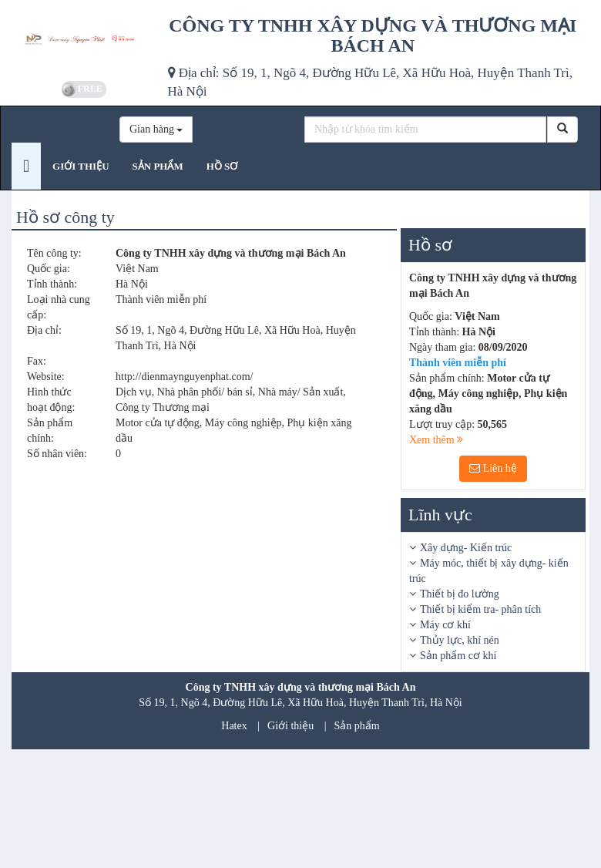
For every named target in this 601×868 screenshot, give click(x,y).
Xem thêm (436, 440)
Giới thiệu (290, 726)
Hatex (234, 726)
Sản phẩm (357, 726)
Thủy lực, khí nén (460, 640)
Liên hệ (493, 468)
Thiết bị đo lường (460, 594)
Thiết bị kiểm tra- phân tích (480, 609)
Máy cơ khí (445, 625)
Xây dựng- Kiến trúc (466, 548)
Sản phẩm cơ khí (458, 656)
